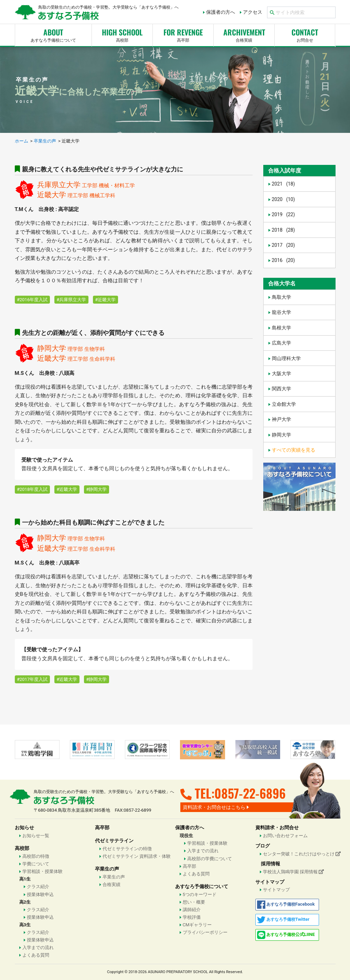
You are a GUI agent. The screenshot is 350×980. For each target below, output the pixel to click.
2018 (283, 230)
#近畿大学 (105, 300)
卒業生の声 (107, 869)
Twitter (283, 920)
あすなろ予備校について (54, 34)
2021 (283, 184)
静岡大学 (282, 435)
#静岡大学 (96, 489)
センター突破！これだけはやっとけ (299, 854)
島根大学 (282, 328)
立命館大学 (284, 404)
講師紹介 (192, 910)
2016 (283, 260)
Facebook (286, 905)
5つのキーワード (200, 894)
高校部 (122, 34)
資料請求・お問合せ (277, 828)
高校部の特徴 (36, 856)
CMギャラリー (197, 925)
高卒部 (183, 34)
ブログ (263, 846)
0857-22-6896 (250, 793)
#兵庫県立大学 (71, 300)
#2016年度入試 (32, 300)
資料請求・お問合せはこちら (214, 807)
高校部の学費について (210, 859)
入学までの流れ (38, 947)
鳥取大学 (282, 297)
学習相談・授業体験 (43, 871)
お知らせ (24, 828)
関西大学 (282, 389)
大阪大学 (282, 373)
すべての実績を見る (294, 450)
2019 (283, 214)
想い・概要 (194, 902)
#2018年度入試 (32, 489)
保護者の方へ (221, 12)
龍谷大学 (282, 312)
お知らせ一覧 (36, 836)
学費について (36, 864)
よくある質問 (36, 955)
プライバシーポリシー (205, 932)
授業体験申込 (40, 894)
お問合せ (305, 34)
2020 (283, 199)
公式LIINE (286, 935)
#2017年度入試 (32, 679)
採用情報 (271, 864)
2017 (283, 245)
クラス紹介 (38, 887)
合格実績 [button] (244, 34)
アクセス (253, 12)
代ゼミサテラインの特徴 (127, 849)
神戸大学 (282, 419)
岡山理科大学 (286, 358)
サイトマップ (270, 882)
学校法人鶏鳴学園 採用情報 (293, 872)
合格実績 (112, 884)
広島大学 (282, 343)
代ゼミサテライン (114, 841)
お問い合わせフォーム (285, 836)
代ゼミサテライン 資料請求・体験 (137, 856)
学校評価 (192, 917)
